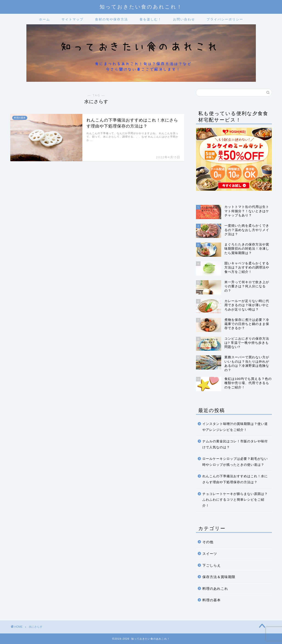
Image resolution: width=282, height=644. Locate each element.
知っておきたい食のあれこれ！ (141, 7)
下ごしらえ (212, 565)
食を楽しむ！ (151, 19)
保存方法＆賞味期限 (219, 577)
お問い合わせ (184, 19)
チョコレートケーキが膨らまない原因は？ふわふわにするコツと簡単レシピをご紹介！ (235, 500)
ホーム (45, 19)
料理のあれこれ (215, 589)
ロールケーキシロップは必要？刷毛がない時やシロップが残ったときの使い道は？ (235, 462)
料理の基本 (212, 600)
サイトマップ (73, 19)
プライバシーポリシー (225, 19)
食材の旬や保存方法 (112, 19)
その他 (208, 542)
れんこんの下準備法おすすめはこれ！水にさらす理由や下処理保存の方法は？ (235, 479)
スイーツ (210, 554)
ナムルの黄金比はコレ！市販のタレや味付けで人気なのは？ (235, 444)
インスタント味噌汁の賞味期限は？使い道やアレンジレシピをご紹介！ (235, 427)
